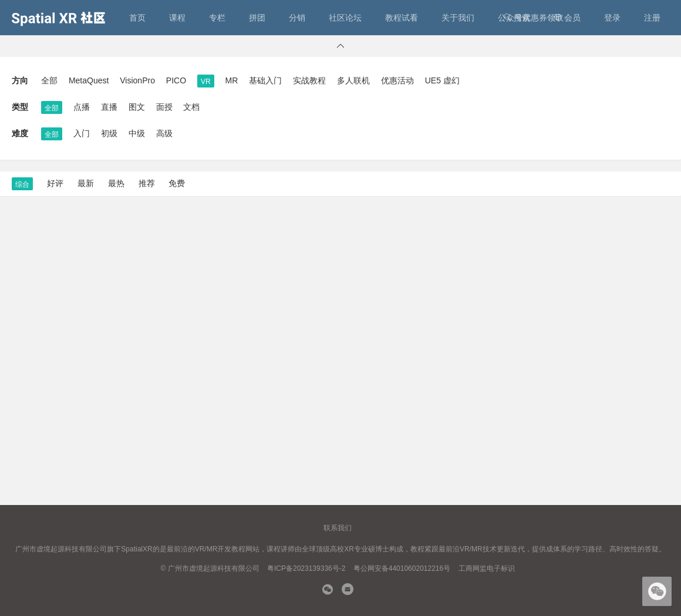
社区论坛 (345, 18)
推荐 (147, 183)
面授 (164, 107)
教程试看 (402, 18)
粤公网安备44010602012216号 (402, 568)
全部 (49, 80)
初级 (109, 133)
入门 (82, 133)
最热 (116, 183)
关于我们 (458, 18)
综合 (22, 184)
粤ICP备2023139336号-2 (306, 568)
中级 (137, 133)
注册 (652, 18)
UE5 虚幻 (442, 80)
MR (232, 80)
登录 (612, 18)
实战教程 (309, 80)
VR (206, 82)
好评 (55, 183)
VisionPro (137, 80)
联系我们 (338, 528)
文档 (191, 107)
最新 (86, 183)
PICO (176, 80)
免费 (177, 183)
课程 (177, 18)
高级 (164, 133)
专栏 (217, 18)
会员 (567, 18)
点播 (82, 107)
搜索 (517, 18)
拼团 (257, 18)
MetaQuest (89, 80)
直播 (109, 107)
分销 (297, 18)
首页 (137, 18)
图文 (137, 107)
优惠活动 (397, 80)
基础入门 (265, 80)
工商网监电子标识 (487, 568)
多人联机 (353, 80)
